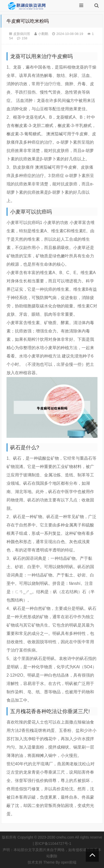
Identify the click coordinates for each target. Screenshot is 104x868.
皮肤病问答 (22, 34)
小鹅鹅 (43, 34)
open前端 (69, 862)
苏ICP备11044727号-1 (53, 843)
